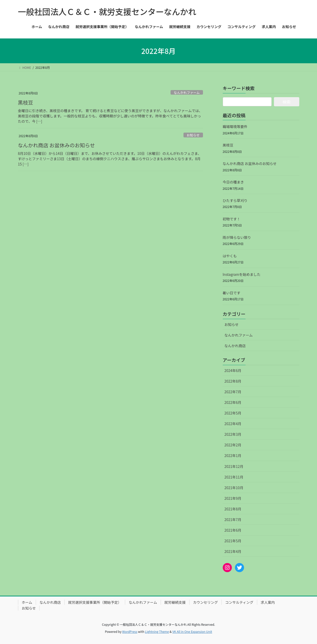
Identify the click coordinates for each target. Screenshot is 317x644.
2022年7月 (233, 392)
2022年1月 (233, 455)
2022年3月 (233, 434)
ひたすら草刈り (235, 200)
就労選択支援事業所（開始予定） (95, 602)
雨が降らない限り (237, 237)
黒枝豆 (26, 102)
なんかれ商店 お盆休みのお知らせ (57, 145)
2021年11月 (234, 477)
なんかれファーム (187, 92)
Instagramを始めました (242, 274)
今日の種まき (233, 182)
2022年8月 (233, 381)
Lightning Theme (157, 631)
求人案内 (268, 602)
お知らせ (193, 135)
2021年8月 (233, 509)
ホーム (27, 602)
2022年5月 (233, 413)
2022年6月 (233, 402)
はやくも (230, 256)
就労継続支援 (175, 602)
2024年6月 (233, 370)
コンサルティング (239, 602)
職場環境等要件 (235, 127)
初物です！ (232, 219)
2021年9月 (233, 498)
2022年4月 (233, 424)
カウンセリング (206, 602)
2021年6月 (233, 530)
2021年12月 (234, 466)
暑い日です (232, 293)
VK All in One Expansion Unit (192, 631)
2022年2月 (233, 445)
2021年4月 (233, 551)
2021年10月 (234, 488)
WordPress (130, 631)
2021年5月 (233, 541)
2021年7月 (233, 520)
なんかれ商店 (235, 346)
